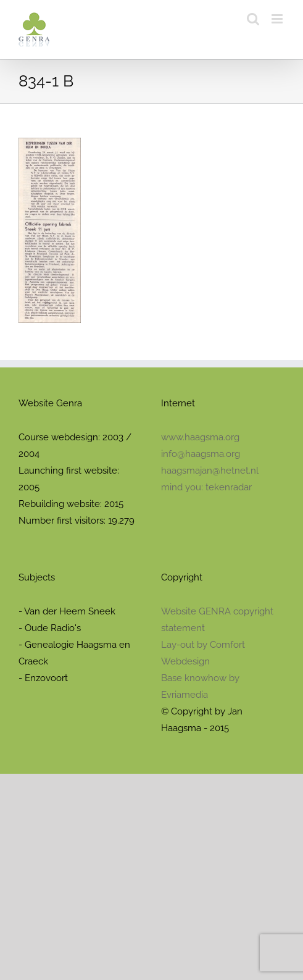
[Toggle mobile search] (253, 19)
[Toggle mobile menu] (278, 19)
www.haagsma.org (200, 437)
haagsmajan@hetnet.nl (210, 471)
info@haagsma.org (201, 454)
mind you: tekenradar (206, 487)
